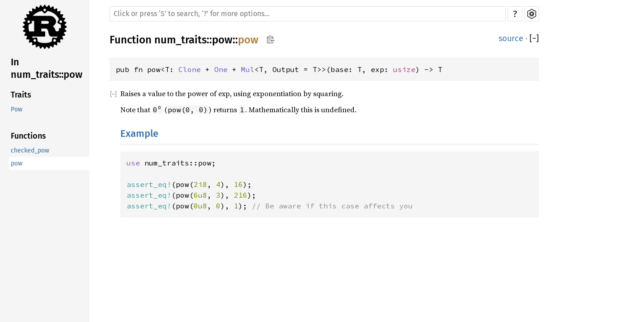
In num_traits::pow (47, 68)
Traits (21, 95)
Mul (248, 69)
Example (139, 133)
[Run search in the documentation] (308, 14)
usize (404, 69)
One (221, 69)
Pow (17, 109)
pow (17, 163)
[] (534, 39)
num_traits (180, 40)
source (511, 38)
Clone (190, 69)
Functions (28, 136)
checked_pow (30, 150)
